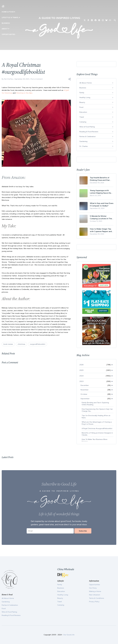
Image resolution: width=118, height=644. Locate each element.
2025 (81, 370)
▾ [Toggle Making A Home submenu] (15, 12)
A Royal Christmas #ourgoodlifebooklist (97, 428)
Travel (82, 117)
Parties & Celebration (88, 136)
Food (81, 107)
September (85, 399)
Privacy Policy (94, 602)
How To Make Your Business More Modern (95, 440)
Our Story (93, 588)
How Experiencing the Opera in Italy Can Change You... (97, 410)
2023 (81, 381)
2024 (81, 376)
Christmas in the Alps (24, 93)
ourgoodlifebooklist (38, 344)
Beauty (82, 102)
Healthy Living (85, 97)
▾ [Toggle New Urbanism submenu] (19, 17)
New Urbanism (95, 595)
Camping (83, 122)
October (84, 394)
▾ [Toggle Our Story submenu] (9, 29)
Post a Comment (37, 79)
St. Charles (84, 146)
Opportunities (8, 34)
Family (82, 93)
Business (6, 23)
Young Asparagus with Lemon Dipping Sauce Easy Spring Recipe (101, 192)
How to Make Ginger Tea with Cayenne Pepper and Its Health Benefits (101, 230)
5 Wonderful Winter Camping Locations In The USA (101, 217)
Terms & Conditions (97, 598)
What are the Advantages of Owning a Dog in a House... (97, 423)
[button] (70, 79)
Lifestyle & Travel (10, 17)
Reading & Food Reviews (89, 132)
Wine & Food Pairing (87, 127)
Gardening (83, 141)
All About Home (86, 83)
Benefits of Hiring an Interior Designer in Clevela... (97, 434)
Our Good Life (69, 635)
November (85, 390)
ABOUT (5, 29)
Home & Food (8, 12)
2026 (81, 365)
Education (83, 112)
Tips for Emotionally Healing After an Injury (96, 417)
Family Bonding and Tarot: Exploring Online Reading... (95, 404)
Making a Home (95, 591)
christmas (21, 344)
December (85, 385)
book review (8, 344)
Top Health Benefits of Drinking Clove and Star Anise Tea (100, 179)
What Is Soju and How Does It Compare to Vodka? (102, 204)
